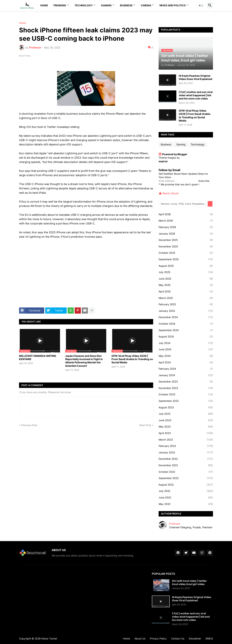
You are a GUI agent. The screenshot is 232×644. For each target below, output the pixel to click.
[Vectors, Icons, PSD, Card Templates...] (183, 204)
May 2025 (186, 285)
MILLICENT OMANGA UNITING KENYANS (38, 357)
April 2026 (186, 214)
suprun (163, 161)
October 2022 (186, 472)
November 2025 (186, 246)
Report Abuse (170, 193)
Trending (60, 5)
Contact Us (178, 638)
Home (44, 5)
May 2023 (186, 427)
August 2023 (186, 407)
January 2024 (186, 375)
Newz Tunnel (49, 638)
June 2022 (186, 498)
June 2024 (186, 349)
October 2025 (186, 253)
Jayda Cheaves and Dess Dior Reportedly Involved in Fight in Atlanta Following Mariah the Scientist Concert (84, 361)
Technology (84, 5)
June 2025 (186, 279)
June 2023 (186, 420)
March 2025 (186, 298)
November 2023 (186, 388)
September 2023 (186, 401)
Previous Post (29, 425)
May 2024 (186, 356)
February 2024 (186, 369)
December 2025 (186, 240)
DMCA (209, 638)
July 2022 (186, 491)
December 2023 (186, 382)
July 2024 (186, 343)
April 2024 (186, 362)
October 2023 (186, 394)
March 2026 (186, 221)
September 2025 (186, 259)
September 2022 (186, 478)
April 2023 (186, 433)
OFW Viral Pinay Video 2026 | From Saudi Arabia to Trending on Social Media (132, 359)
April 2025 (186, 292)
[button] (201, 5)
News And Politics (173, 5)
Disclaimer (195, 638)
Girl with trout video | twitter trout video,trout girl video (189, 582)
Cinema (146, 5)
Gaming (106, 5)
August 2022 (186, 485)
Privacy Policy (158, 638)
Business (126, 5)
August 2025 (186, 266)
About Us (140, 638)
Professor (175, 524)
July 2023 (186, 414)
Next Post (145, 425)
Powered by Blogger (173, 154)
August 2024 (186, 337)
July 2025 (186, 272)
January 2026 (186, 234)
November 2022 (186, 465)
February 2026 (186, 227)
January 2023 (186, 452)
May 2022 (186, 504)
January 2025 (186, 311)
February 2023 (186, 446)
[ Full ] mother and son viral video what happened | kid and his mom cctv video (196, 95)
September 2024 (186, 330)
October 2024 (186, 324)
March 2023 (186, 440)
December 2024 (186, 317)
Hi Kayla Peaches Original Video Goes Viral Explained (195, 77)
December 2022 (186, 459)
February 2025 (186, 304)
